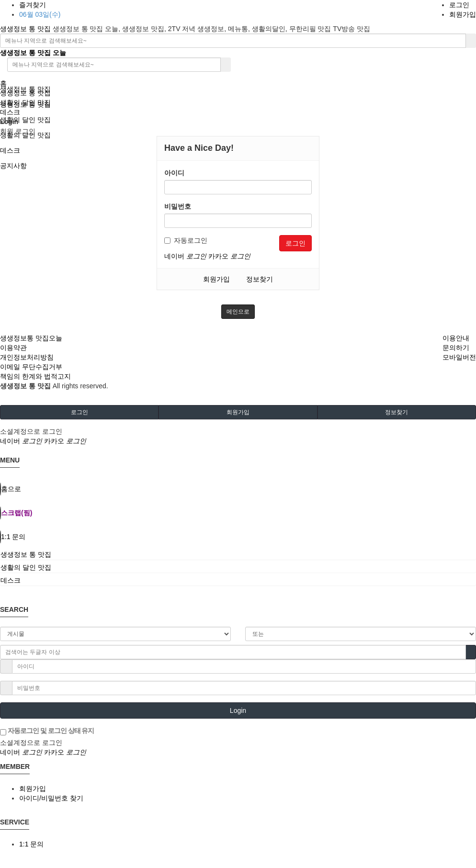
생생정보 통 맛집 (26, 29)
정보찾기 (260, 279)
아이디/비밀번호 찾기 (51, 798)
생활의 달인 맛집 (25, 120)
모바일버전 (459, 357)
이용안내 (456, 338)
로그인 (459, 5)
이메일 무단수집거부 (31, 367)
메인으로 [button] (238, 312)
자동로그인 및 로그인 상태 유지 (47, 731)
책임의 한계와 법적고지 (35, 376)
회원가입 (463, 14)
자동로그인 (186, 240)
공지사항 (13, 166)
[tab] (238, 554)
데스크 (10, 150)
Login (238, 710)
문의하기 (456, 348)
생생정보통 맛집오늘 (31, 338)
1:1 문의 (31, 844)
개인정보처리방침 (27, 357)
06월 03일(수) (40, 14)
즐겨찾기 (33, 5)
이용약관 (13, 348)
